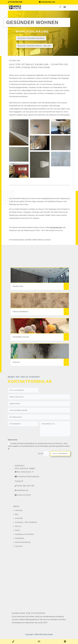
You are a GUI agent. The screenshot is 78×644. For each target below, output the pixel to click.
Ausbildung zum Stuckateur (24, 534)
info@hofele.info (56, 227)
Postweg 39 (19, 481)
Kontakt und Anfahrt (24, 495)
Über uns (18, 526)
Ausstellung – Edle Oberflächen (26, 522)
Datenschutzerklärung (23, 542)
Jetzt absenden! (60, 454)
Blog (16, 514)
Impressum (19, 546)
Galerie (17, 530)
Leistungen (19, 510)
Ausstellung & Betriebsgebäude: (28, 477)
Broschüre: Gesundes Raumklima (31, 38)
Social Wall (19, 518)
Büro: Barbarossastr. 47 (25, 472)
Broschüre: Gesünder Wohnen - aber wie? (34, 46)
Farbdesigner (19, 538)
